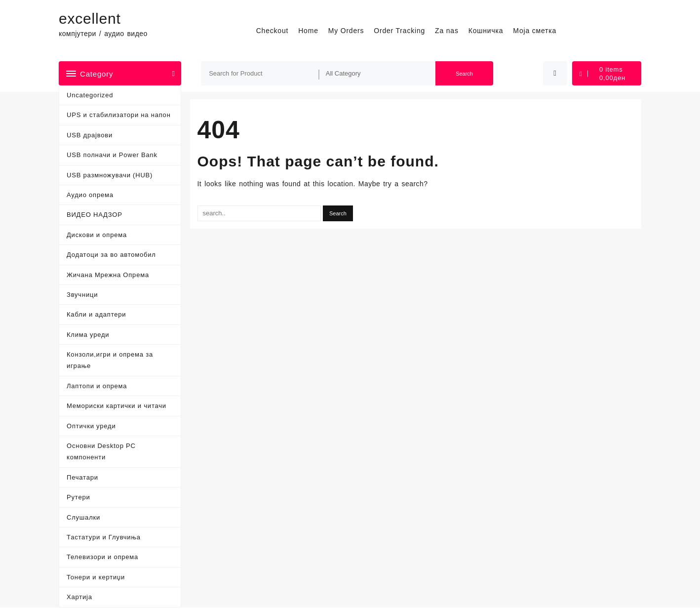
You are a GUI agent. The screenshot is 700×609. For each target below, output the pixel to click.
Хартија (79, 597)
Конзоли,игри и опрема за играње (110, 360)
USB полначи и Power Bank (112, 155)
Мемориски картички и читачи (117, 406)
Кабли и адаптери (96, 314)
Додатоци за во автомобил (111, 255)
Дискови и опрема (97, 235)
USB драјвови (90, 135)
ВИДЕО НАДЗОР (95, 215)
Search (464, 74)
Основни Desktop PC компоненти (101, 451)
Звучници (82, 295)
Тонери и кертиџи (96, 577)
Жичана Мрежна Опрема (108, 275)
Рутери (78, 497)
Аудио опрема (90, 195)
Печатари (82, 477)
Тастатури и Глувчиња (104, 537)
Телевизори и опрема (102, 557)
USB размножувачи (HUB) (110, 175)
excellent (90, 19)
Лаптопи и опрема (97, 386)
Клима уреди (88, 335)
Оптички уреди (91, 426)
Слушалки (83, 517)
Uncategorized (90, 95)
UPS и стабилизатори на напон (119, 115)
